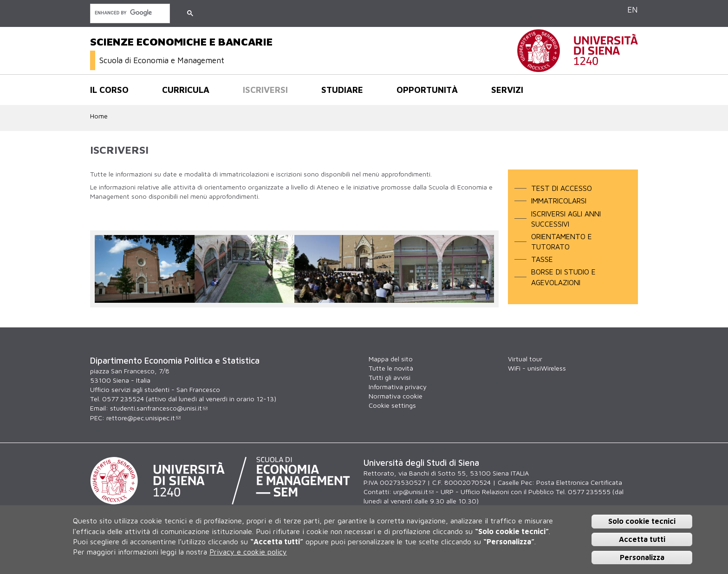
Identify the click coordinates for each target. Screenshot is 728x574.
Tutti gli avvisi (390, 377)
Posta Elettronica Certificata (579, 482)
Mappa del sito (391, 359)
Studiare (342, 90)
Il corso (109, 90)
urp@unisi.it (413, 492)
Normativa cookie (396, 396)
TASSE (542, 259)
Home (99, 116)
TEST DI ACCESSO (562, 188)
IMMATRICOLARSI (559, 201)
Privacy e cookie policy (248, 552)
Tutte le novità (391, 368)
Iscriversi (265, 90)
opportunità (427, 90)
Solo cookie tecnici (642, 521)
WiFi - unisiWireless (537, 368)
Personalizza (642, 557)
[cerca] (129, 13)
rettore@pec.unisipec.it (143, 418)
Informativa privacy (398, 387)
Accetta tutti (642, 539)
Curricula (186, 90)
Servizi (507, 90)
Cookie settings (392, 405)
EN (633, 10)
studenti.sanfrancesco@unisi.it (159, 408)
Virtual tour (525, 359)
